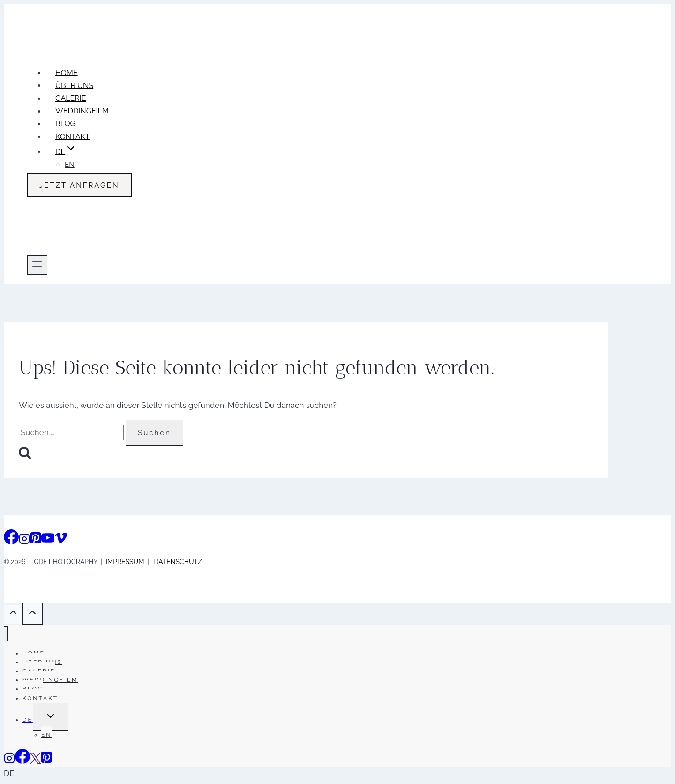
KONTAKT (73, 136)
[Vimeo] (61, 540)
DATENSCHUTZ (178, 562)
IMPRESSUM (125, 562)
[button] (337, 773)
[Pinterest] (36, 540)
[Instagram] (24, 540)
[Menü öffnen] (37, 265)
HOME (67, 72)
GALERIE (71, 98)
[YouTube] (48, 540)
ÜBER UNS (74, 85)
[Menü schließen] (6, 634)
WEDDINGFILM (82, 111)
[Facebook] (11, 540)
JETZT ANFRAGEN (79, 185)
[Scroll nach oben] (13, 615)
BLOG (65, 124)
